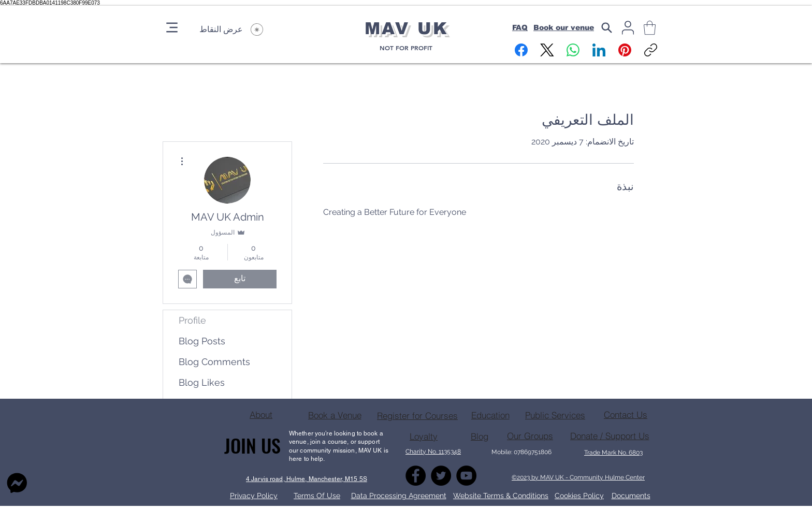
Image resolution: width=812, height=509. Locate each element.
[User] (628, 28)
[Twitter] (441, 476)
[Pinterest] (625, 50)
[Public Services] (555, 415)
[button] (650, 28)
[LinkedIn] (599, 50)
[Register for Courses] (417, 416)
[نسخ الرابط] (651, 50)
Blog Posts (202, 341)
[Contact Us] (626, 415)
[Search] (607, 28)
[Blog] (479, 437)
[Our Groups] (530, 436)
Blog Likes (202, 382)
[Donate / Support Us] (610, 436)
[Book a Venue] (335, 415)
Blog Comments (214, 362)
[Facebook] (521, 50)
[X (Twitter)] (547, 50)
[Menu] (172, 27)
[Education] (490, 415)
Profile (192, 320)
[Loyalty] (424, 437)
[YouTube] (466, 476)
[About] (261, 415)
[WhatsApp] (573, 50)
